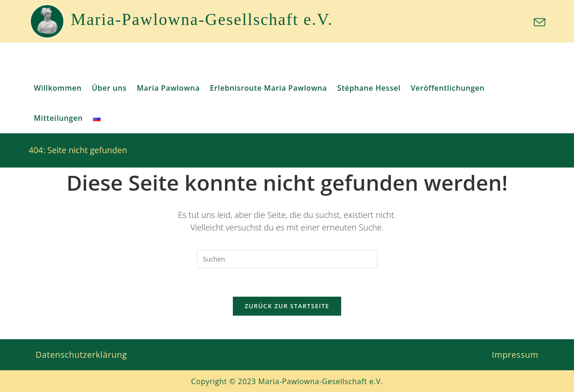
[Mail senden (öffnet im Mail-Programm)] (538, 22)
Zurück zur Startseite (287, 306)
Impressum (515, 355)
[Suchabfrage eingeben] (287, 259)
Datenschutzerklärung (81, 355)
